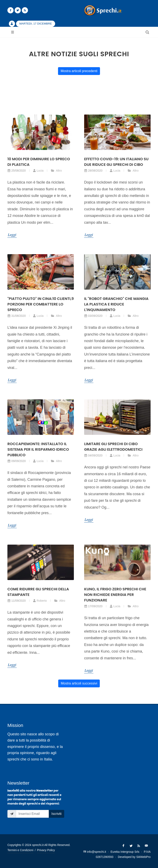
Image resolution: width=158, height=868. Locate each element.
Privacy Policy (46, 850)
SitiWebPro (143, 857)
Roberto (40, 601)
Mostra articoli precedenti (79, 71)
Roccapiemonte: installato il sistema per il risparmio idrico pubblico (38, 449)
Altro (56, 171)
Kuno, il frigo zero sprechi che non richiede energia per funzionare (115, 595)
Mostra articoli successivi (79, 683)
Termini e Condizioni (20, 850)
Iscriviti (56, 814)
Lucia (38, 171)
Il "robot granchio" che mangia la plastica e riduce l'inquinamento (116, 304)
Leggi (12, 235)
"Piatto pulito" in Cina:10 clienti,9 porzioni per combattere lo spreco (41, 304)
